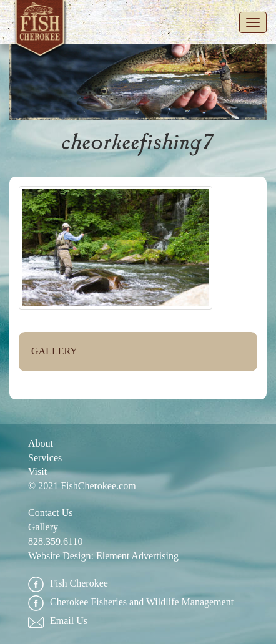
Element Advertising (137, 556)
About (41, 443)
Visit (37, 471)
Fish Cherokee (41, 31)
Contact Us (51, 513)
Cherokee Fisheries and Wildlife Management (131, 603)
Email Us (58, 621)
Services (45, 458)
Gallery (54, 351)
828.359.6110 (55, 541)
